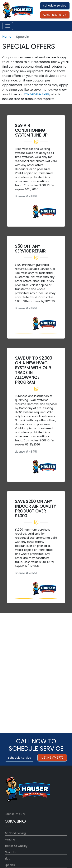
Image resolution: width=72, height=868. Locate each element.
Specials (10, 865)
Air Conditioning (15, 833)
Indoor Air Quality (16, 846)
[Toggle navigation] (8, 26)
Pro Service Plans (37, 94)
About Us (11, 852)
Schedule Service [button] (55, 6)
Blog (7, 859)
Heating (10, 839)
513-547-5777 (55, 15)
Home (7, 37)
